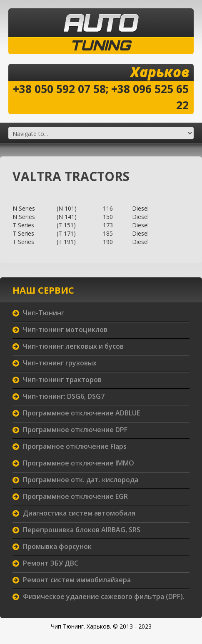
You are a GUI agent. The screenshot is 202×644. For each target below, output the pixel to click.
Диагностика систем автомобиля (79, 513)
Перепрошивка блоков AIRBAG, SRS (82, 530)
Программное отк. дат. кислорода (81, 480)
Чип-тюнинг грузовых (60, 363)
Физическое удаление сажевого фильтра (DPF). (104, 596)
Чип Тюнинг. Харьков (80, 626)
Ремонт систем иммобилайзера (77, 580)
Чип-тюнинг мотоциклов (65, 330)
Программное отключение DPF (75, 430)
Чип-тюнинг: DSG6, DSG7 (64, 396)
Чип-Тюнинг (44, 313)
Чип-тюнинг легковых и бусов (73, 346)
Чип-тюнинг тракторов (62, 380)
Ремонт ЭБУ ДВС (51, 563)
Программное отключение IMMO (79, 463)
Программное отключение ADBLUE (81, 413)
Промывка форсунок (57, 546)
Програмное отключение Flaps (75, 446)
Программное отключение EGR (75, 496)
